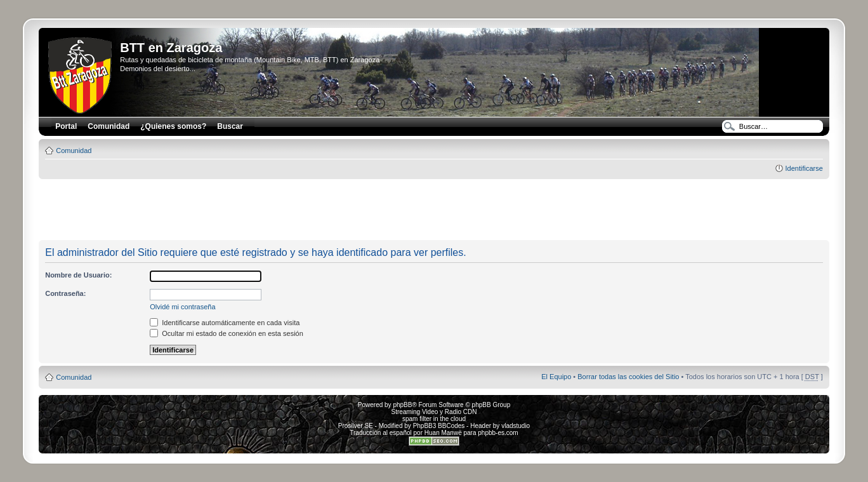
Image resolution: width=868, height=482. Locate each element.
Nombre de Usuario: (78, 275)
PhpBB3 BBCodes (439, 426)
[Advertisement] (434, 210)
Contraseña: (65, 293)
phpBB (402, 405)
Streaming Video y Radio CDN (434, 412)
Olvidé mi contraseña (182, 307)
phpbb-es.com (498, 433)
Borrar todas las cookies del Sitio (628, 377)
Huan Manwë (443, 433)
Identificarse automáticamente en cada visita (225, 323)
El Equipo (556, 377)
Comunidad (74, 151)
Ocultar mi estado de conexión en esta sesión (227, 333)
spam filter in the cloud (434, 419)
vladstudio (516, 426)
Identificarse (804, 168)
